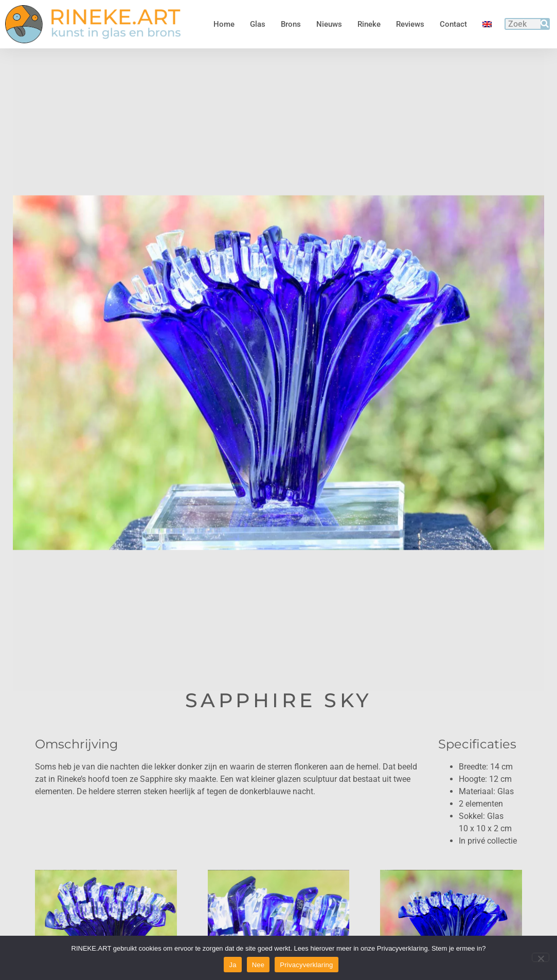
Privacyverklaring (306, 965)
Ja (232, 965)
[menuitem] (487, 24)
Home (224, 24)
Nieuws (329, 24)
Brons (291, 24)
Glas (258, 24)
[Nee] (541, 957)
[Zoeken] (545, 24)
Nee (258, 965)
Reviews (410, 24)
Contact (453, 24)
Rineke (369, 24)
